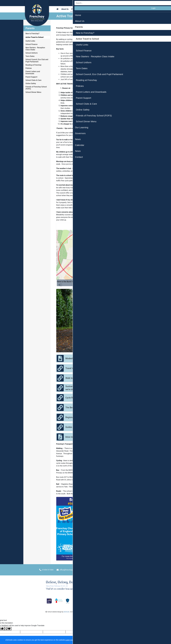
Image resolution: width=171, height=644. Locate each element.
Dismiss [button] (127, 640)
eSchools (66, 612)
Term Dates (30, 56)
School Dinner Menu (33, 92)
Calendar (108, 9)
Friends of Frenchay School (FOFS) (36, 88)
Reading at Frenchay (33, 65)
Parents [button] (74, 9)
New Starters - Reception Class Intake (35, 49)
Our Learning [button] (85, 9)
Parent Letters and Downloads (33, 73)
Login (142, 3)
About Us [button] (65, 9)
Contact (125, 9)
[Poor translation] (8, 629)
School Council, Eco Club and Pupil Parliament (37, 61)
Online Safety (31, 83)
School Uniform (32, 53)
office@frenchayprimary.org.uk (71, 570)
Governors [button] (97, 9)
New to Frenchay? (32, 34)
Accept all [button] (157, 640)
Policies (29, 68)
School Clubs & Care (33, 80)
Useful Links (30, 41)
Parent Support (31, 77)
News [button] (117, 9)
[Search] (120, 3)
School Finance (31, 44)
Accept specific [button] (139, 640)
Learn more (70, 640)
